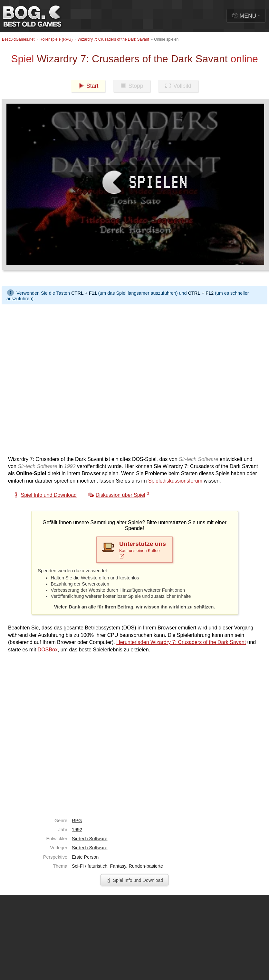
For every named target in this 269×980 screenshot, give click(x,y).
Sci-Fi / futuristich (90, 866)
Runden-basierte (146, 866)
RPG (77, 821)
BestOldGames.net (18, 39)
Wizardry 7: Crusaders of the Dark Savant (113, 39)
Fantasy (118, 866)
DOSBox (48, 650)
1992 (77, 830)
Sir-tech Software (90, 839)
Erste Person (85, 857)
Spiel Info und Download (134, 880)
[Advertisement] (74, 378)
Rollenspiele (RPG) (56, 39)
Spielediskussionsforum (175, 481)
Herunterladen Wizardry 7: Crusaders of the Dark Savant (181, 642)
